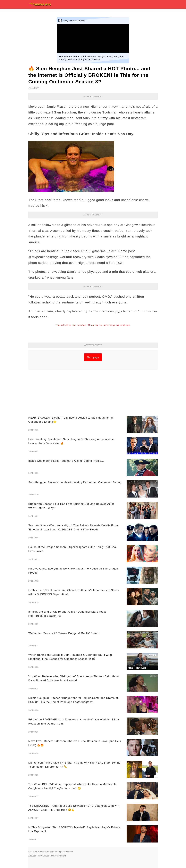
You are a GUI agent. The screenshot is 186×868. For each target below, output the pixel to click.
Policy (40, 856)
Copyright (61, 856)
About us (32, 856)
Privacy (53, 856)
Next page (93, 357)
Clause (46, 856)
